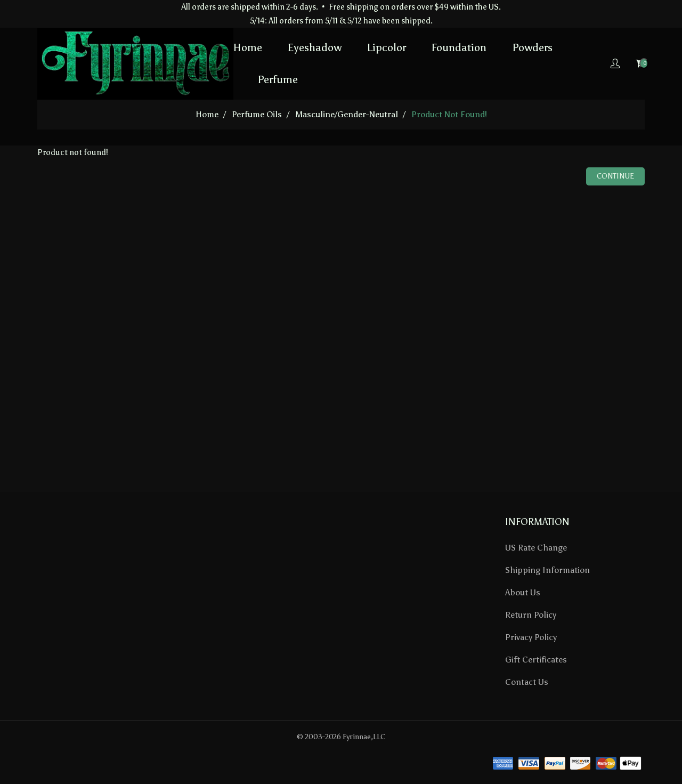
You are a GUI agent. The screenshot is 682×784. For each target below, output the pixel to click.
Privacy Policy (531, 637)
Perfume (278, 79)
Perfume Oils (257, 114)
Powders (532, 47)
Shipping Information (547, 570)
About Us (523, 592)
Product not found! (449, 114)
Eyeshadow (315, 47)
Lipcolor (387, 47)
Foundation (459, 47)
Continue (615, 176)
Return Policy (531, 615)
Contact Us (527, 682)
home (207, 114)
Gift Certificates (536, 660)
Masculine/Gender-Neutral (347, 114)
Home (248, 47)
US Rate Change (536, 548)
